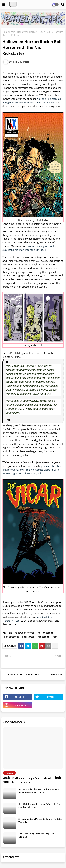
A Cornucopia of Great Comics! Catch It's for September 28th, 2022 (39, 791)
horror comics (45, 633)
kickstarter (28, 637)
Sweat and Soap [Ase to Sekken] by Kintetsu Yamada (40, 820)
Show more (56, 674)
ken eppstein (11, 637)
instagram (20, 705)
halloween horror (24, 633)
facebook (20, 697)
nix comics (43, 637)
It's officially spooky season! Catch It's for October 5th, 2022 (39, 806)
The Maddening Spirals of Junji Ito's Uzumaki (36, 835)
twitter (51, 697)
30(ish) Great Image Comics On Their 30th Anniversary (32, 780)
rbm (13, 32)
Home (6, 32)
